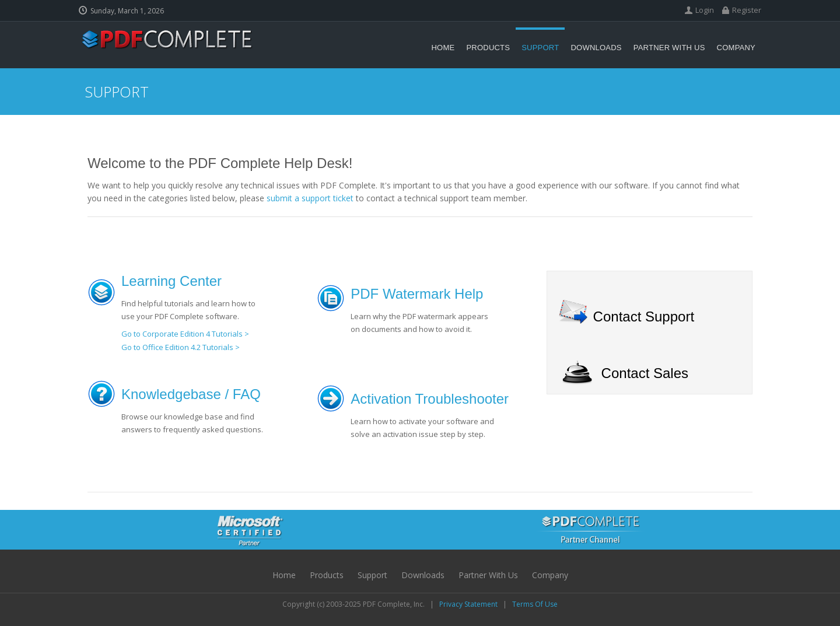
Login (705, 10)
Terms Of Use (535, 604)
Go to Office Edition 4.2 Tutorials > (181, 347)
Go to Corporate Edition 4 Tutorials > (185, 334)
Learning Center (171, 281)
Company (550, 575)
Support (372, 575)
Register (747, 10)
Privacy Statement (468, 604)
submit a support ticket (310, 198)
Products (327, 575)
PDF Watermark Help (417, 294)
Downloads (423, 575)
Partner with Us (488, 575)
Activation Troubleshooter (430, 399)
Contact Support (644, 317)
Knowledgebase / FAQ (191, 394)
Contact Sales (645, 373)
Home (284, 575)
